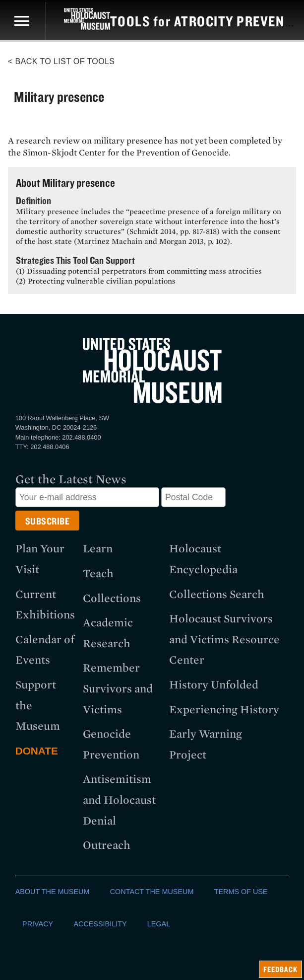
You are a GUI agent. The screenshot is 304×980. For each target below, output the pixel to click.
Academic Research (108, 633)
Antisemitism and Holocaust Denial (119, 800)
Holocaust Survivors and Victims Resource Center (224, 639)
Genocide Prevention (111, 744)
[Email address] (87, 497)
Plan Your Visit (40, 559)
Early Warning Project (206, 744)
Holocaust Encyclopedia (203, 559)
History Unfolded (214, 685)
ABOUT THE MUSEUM (53, 892)
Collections (112, 598)
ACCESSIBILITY (100, 924)
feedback (280, 969)
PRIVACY (38, 924)
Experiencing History (224, 710)
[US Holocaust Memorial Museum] (78, 19)
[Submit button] (48, 521)
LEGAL (159, 924)
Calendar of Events (45, 650)
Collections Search (217, 594)
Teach (98, 573)
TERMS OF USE (241, 892)
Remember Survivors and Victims (118, 688)
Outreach (107, 845)
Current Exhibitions (45, 605)
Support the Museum (38, 705)
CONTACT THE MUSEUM (152, 892)
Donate (37, 751)
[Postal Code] (193, 497)
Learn (98, 549)
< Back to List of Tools (61, 61)
